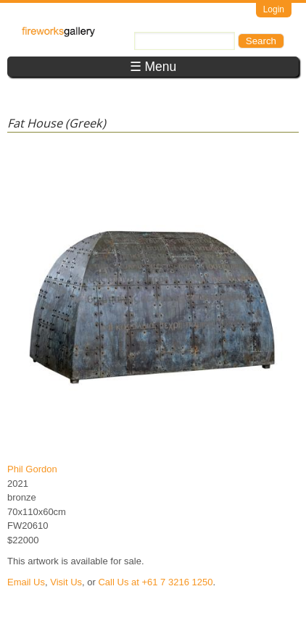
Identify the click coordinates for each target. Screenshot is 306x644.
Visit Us (66, 582)
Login (274, 9)
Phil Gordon (32, 469)
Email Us (26, 582)
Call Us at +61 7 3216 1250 (155, 582)
